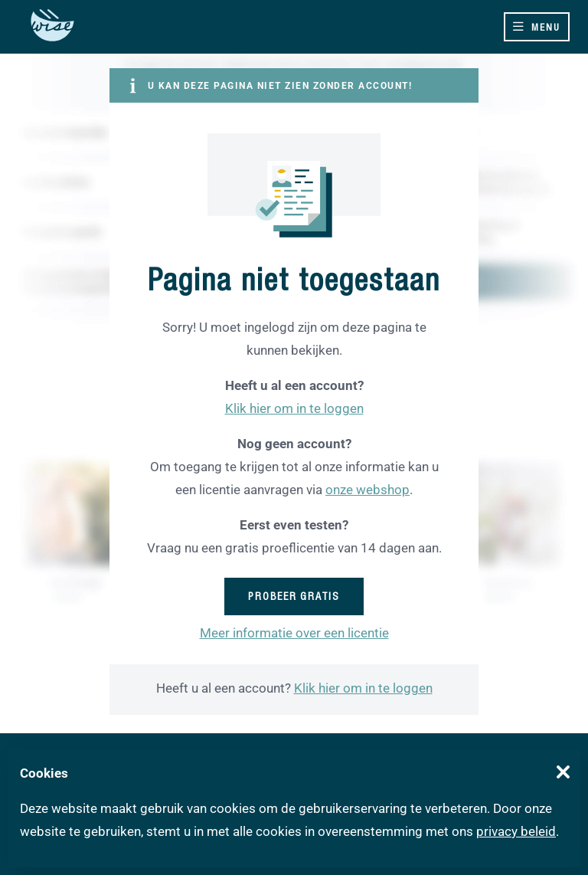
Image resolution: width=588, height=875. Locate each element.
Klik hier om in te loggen (294, 408)
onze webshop (367, 490)
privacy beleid (516, 831)
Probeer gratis (294, 596)
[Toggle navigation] (537, 27)
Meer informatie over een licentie (294, 633)
